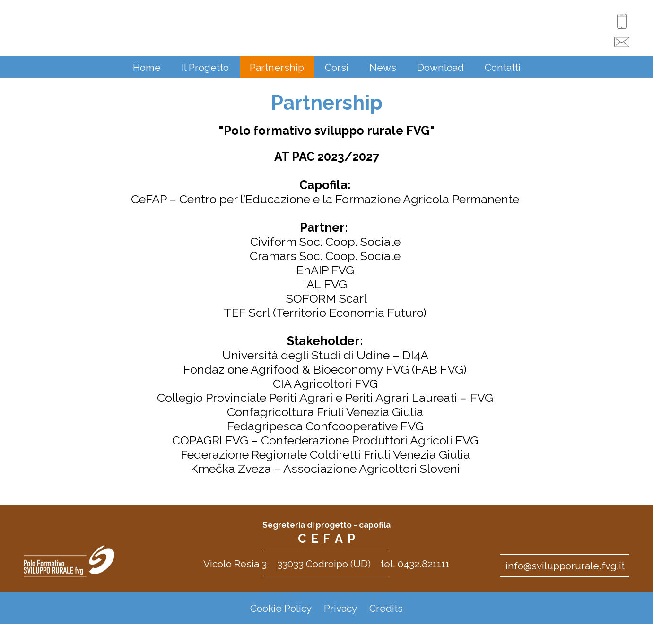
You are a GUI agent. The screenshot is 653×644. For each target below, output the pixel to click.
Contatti (503, 67)
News (383, 67)
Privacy (340, 608)
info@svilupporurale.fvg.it (565, 566)
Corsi (337, 67)
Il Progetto (205, 67)
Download (440, 67)
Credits (386, 608)
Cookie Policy (281, 608)
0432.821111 (424, 564)
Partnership (277, 67)
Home (147, 67)
